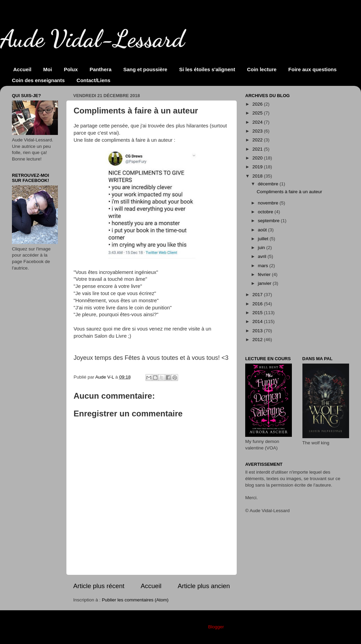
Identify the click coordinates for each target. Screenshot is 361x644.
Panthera (100, 69)
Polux (71, 69)
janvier (265, 283)
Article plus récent (99, 586)
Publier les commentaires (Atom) (135, 600)
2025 (258, 113)
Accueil (22, 69)
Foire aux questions (313, 69)
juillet (264, 239)
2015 (258, 313)
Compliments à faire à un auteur (289, 192)
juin (262, 248)
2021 (258, 149)
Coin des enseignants (38, 80)
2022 (258, 140)
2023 (258, 131)
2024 (258, 122)
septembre (269, 221)
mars (264, 266)
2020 (258, 158)
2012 (258, 340)
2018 (258, 176)
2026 (258, 104)
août (263, 230)
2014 (258, 321)
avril (263, 256)
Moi (48, 69)
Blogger (216, 627)
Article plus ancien (204, 586)
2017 (258, 295)
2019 (258, 167)
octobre (266, 212)
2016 (258, 304)
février (265, 274)
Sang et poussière (145, 69)
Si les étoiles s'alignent (207, 69)
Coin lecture (262, 69)
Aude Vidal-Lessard (92, 39)
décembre (269, 184)
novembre (269, 203)
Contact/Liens (93, 80)
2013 (258, 331)
